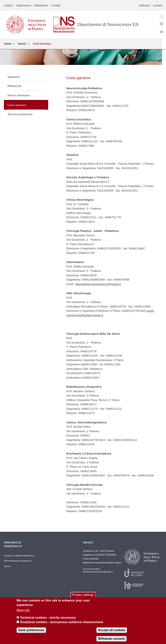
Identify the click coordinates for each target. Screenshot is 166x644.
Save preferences (31, 633)
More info (23, 613)
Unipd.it (8, 5)
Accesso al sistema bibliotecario (19, 556)
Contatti (56, 5)
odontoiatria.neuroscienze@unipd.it (98, 284)
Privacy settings (83, 598)
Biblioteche (41, 5)
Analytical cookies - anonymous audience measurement (62, 625)
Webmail (144, 5)
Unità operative (42, 44)
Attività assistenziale (20, 114)
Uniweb (158, 5)
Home (8, 44)
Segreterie (14, 77)
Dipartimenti (24, 5)
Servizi (22, 44)
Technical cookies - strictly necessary (48, 621)
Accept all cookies (112, 633)
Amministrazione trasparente (18, 561)
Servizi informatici (19, 95)
